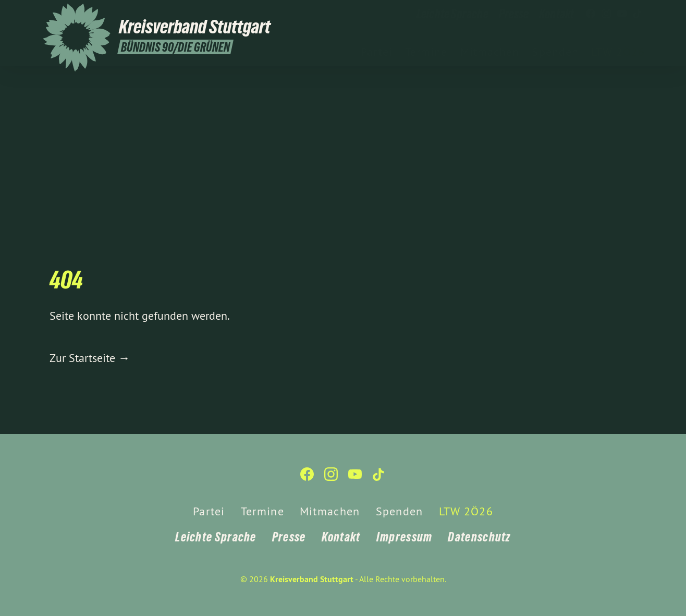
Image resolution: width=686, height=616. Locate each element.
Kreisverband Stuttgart (312, 579)
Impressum (405, 537)
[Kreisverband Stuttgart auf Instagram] (606, 14)
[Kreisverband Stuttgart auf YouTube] (622, 14)
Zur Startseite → (90, 358)
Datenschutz (479, 537)
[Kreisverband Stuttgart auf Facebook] (591, 14)
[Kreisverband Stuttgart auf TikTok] (638, 14)
